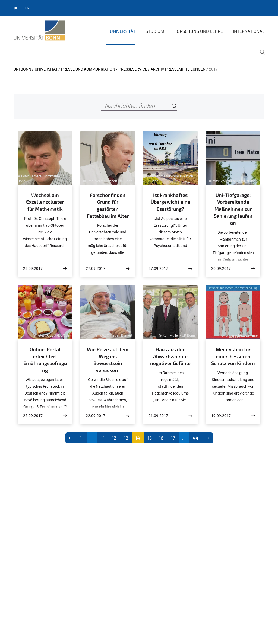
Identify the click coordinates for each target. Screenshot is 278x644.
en (27, 8)
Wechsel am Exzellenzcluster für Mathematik (45, 202)
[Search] (174, 106)
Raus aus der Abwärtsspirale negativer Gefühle (170, 356)
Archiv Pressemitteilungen (178, 69)
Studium (155, 31)
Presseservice (133, 69)
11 (103, 438)
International (249, 31)
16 (161, 438)
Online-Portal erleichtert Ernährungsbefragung (45, 360)
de (16, 8)
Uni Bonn (22, 69)
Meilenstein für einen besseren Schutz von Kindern (233, 356)
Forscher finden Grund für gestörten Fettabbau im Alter (108, 205)
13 (126, 438)
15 (150, 438)
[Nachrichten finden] (139, 106)
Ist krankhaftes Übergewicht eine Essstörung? (170, 202)
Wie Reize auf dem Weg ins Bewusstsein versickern (108, 360)
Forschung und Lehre (199, 31)
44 (195, 438)
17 (173, 438)
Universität (123, 31)
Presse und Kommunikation (88, 69)
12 (114, 438)
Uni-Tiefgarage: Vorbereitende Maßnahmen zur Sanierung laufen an (233, 209)
